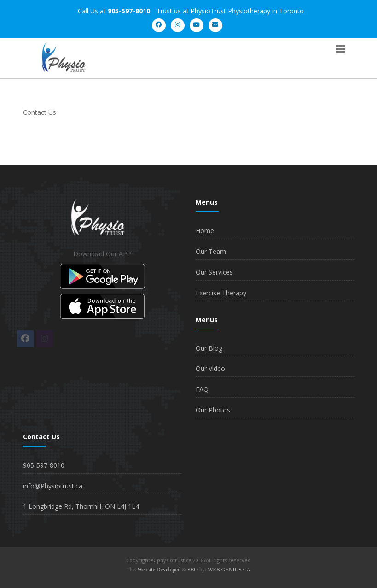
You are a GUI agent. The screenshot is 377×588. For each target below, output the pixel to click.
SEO (193, 570)
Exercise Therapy (221, 293)
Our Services (214, 272)
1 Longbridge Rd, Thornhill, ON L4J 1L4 (81, 506)
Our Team (211, 251)
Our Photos (213, 410)
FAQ (202, 389)
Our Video (210, 368)
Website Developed (159, 570)
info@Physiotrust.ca (53, 486)
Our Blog (209, 348)
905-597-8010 (44, 465)
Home (205, 231)
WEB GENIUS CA (229, 570)
